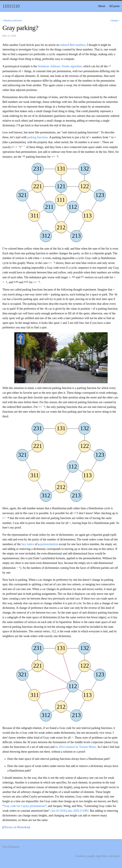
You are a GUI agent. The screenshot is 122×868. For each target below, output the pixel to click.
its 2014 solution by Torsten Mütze (76, 747)
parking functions (37, 137)
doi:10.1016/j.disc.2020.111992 (70, 811)
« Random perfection (12, 20)
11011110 (11, 6)
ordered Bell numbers (73, 45)
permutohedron (49, 544)
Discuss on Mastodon (16, 827)
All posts (114, 6)
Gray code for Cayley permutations (24, 806)
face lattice (28, 544)
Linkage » (115, 20)
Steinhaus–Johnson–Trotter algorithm (60, 66)
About (102, 6)
